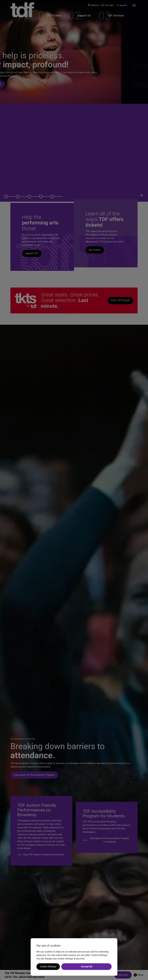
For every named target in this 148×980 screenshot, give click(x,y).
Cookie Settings (48, 967)
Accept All (87, 967)
